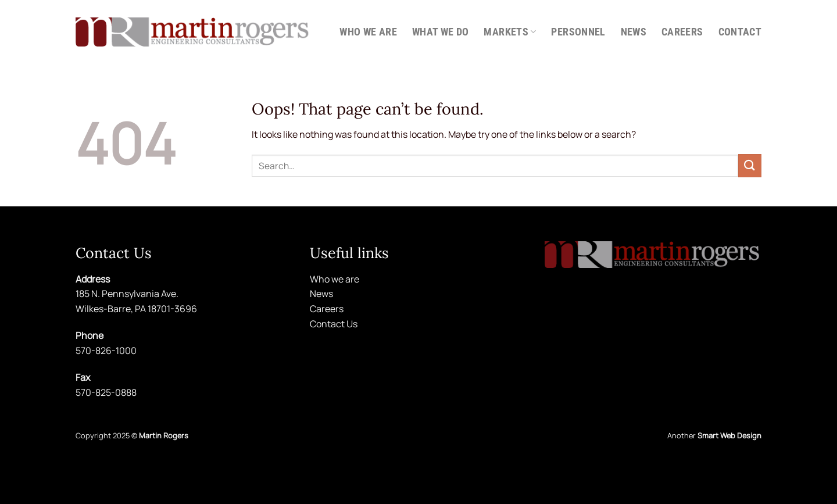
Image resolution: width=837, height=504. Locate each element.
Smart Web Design (729, 435)
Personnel (578, 32)
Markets (510, 32)
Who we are (368, 32)
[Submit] (750, 165)
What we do (441, 32)
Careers (682, 32)
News (634, 32)
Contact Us (334, 324)
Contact (740, 32)
